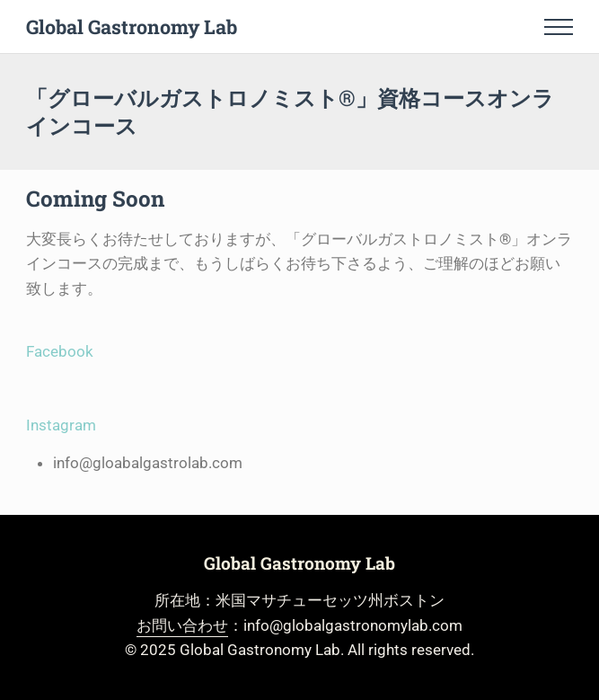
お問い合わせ (182, 625)
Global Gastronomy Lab (132, 27)
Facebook (60, 351)
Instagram (61, 425)
